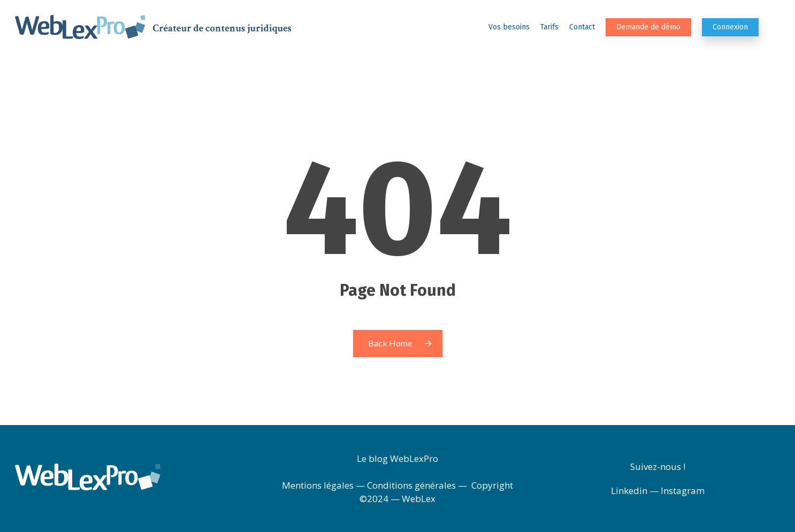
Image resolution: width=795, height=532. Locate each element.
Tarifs (549, 27)
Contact (582, 27)
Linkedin (629, 491)
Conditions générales (411, 485)
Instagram (683, 491)
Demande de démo (648, 27)
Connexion (730, 27)
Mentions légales (318, 485)
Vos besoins (509, 27)
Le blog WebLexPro (397, 458)
